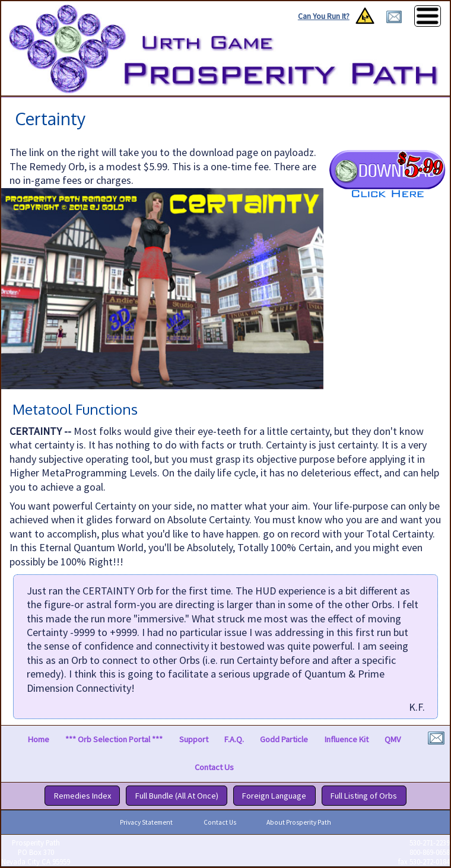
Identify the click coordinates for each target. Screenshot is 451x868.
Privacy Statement (146, 822)
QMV (393, 739)
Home (39, 739)
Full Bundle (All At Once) (177, 796)
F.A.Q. (234, 739)
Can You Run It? (324, 16)
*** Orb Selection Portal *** (114, 739)
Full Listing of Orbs (364, 796)
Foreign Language (274, 796)
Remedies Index (82, 796)
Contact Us (214, 768)
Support (194, 739)
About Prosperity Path (299, 822)
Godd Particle (284, 739)
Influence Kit (347, 739)
